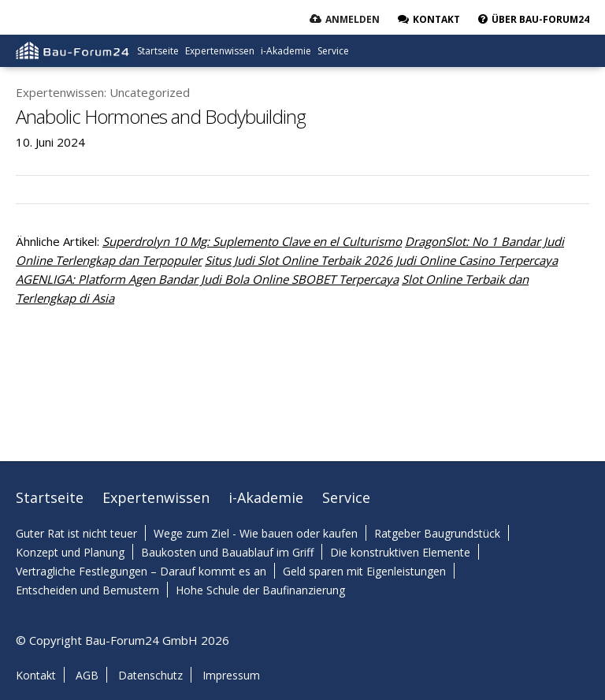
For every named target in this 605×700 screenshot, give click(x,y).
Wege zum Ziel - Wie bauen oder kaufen (256, 533)
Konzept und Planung (70, 552)
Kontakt (36, 675)
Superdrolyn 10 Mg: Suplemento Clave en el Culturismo (252, 241)
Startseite (158, 51)
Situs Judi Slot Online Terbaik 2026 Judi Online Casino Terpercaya (381, 260)
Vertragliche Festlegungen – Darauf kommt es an (141, 571)
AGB (87, 675)
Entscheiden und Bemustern (87, 590)
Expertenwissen (220, 51)
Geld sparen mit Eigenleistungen (364, 571)
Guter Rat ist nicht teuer (76, 533)
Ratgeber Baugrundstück (437, 533)
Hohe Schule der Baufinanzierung (260, 590)
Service (333, 51)
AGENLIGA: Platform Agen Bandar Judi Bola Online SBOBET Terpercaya (207, 279)
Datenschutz (150, 675)
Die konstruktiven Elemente (400, 552)
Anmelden (353, 19)
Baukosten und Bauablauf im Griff (227, 552)
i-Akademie (286, 51)
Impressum (231, 675)
